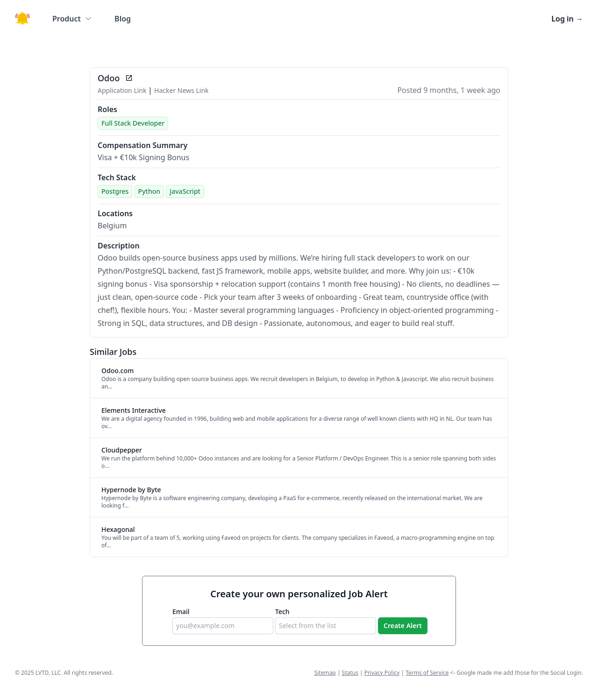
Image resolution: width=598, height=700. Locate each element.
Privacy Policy (382, 673)
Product (72, 19)
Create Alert (403, 626)
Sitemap (325, 673)
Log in (567, 19)
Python (149, 191)
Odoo (109, 78)
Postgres (115, 191)
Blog (123, 19)
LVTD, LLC (48, 673)
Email (181, 612)
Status (350, 673)
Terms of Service (427, 673)
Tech (282, 612)
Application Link (123, 90)
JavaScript (185, 191)
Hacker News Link (181, 90)
